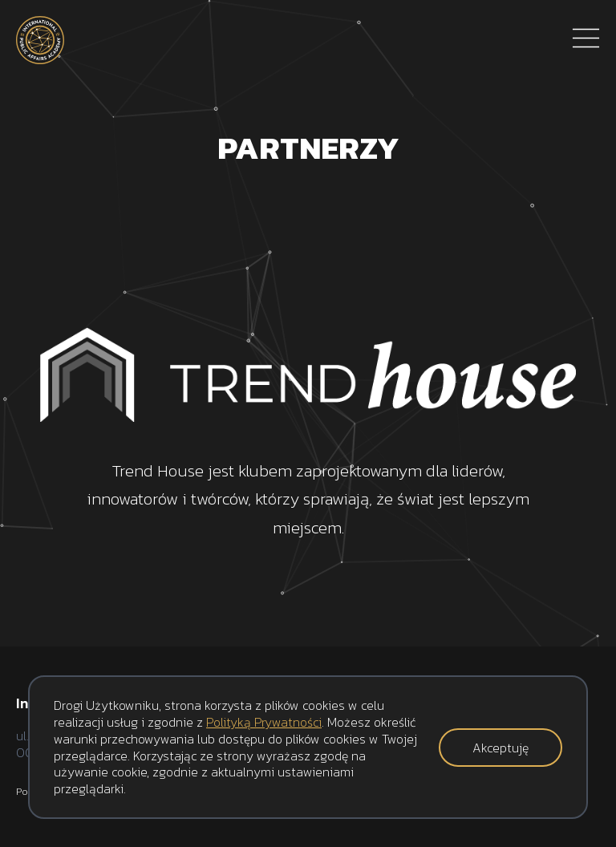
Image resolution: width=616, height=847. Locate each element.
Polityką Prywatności (264, 722)
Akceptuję (500, 748)
